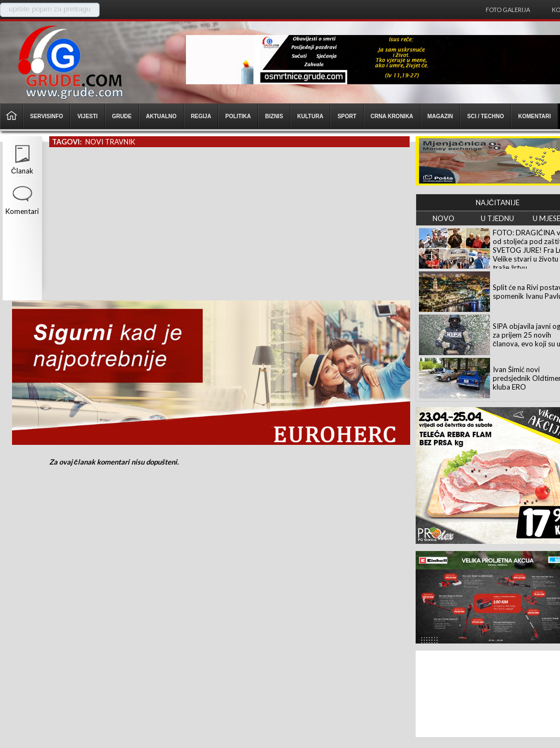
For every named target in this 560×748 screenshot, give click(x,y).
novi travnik (110, 142)
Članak (22, 171)
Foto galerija (508, 10)
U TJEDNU (497, 218)
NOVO (444, 218)
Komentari (22, 211)
